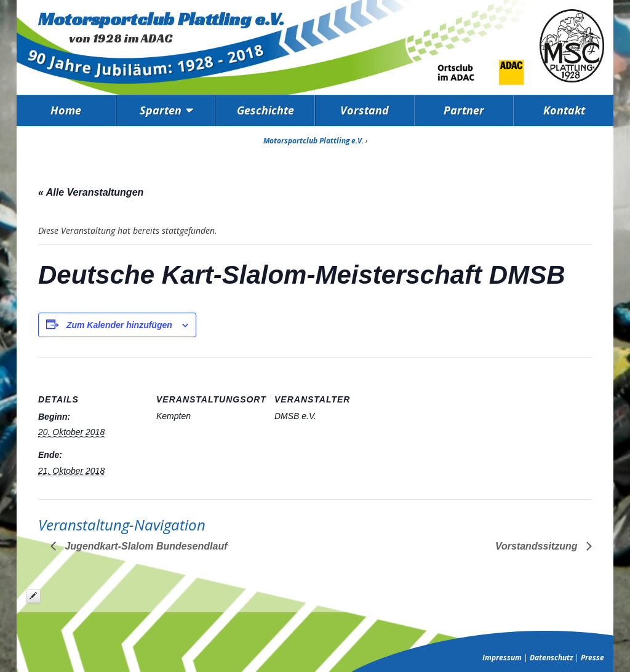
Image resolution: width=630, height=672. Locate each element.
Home (66, 110)
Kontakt (564, 110)
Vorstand (365, 110)
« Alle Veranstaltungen (91, 192)
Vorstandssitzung (538, 546)
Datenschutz (551, 658)
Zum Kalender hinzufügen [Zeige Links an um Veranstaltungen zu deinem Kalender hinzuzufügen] (119, 325)
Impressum (502, 658)
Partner (464, 110)
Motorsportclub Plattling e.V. (161, 19)
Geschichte (265, 110)
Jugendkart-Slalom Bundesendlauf (145, 546)
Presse (592, 658)
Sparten (161, 110)
